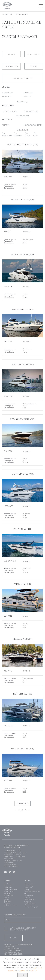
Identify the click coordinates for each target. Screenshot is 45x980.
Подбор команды (30, 903)
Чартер (27, 890)
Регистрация (29, 895)
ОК (22, 975)
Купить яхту (8, 888)
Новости (7, 897)
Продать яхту (29, 886)
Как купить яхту (30, 884)
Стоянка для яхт (30, 899)
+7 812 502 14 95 (9, 853)
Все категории (22, 116)
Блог (5, 907)
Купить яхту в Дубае (9, 112)
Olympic (28, 93)
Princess (7, 96)
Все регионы (22, 129)
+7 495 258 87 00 (10, 851)
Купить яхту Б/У (9, 891)
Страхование (29, 905)
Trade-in (27, 897)
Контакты (7, 893)
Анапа (5, 125)
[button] (28, 6)
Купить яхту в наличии (11, 890)
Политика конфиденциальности (11, 904)
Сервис (6, 899)
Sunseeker (8, 93)
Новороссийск (33, 125)
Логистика (28, 901)
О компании (8, 901)
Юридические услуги (31, 907)
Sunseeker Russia (9, 895)
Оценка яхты (29, 888)
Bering (27, 96)
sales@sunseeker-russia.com (12, 855)
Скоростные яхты (31, 112)
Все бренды (22, 102)
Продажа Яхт (8, 886)
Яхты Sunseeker (9, 884)
